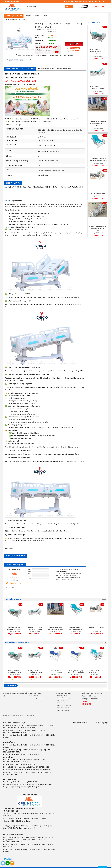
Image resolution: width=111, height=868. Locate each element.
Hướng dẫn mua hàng (63, 698)
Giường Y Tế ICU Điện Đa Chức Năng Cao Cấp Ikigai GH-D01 (96, 673)
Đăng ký (105, 1)
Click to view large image (25, 55)
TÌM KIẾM (69, 7)
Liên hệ (45, 16)
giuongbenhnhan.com (37, 538)
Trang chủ (28, 16)
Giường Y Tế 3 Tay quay (90, 699)
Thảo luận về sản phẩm (46, 69)
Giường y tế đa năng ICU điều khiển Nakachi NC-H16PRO (98, 124)
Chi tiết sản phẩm (28, 69)
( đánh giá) (52, 32)
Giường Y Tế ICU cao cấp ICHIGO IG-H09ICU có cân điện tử (98, 52)
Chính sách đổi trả (62, 703)
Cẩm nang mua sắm (37, 698)
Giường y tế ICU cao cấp (20, 19)
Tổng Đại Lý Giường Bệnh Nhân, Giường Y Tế (76, 1)
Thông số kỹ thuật (12, 69)
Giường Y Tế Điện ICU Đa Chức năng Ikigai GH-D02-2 (76, 630)
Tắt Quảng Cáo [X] (103, 867)
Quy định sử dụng (62, 695)
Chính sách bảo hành (63, 710)
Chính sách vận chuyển (64, 705)
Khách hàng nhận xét (65, 69)
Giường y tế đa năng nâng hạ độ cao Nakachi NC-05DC (98, 228)
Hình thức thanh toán (63, 700)
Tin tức (37, 16)
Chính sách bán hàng (63, 693)
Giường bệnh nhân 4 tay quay (92, 693)
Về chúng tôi (34, 695)
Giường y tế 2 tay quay (90, 696)
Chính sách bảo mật (63, 708)
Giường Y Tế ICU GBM (98, 194)
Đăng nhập (97, 1)
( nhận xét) (15, 580)
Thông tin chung (35, 693)
